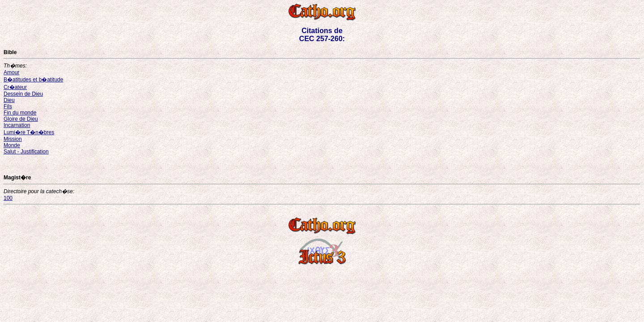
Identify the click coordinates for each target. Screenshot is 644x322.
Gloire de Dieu (21, 119)
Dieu (9, 100)
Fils (8, 106)
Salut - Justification (26, 152)
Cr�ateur (15, 87)
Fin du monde (20, 113)
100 (8, 198)
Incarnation (17, 125)
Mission (13, 139)
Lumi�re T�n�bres (29, 132)
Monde (12, 145)
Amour (11, 72)
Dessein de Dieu (23, 94)
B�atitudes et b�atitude (33, 80)
